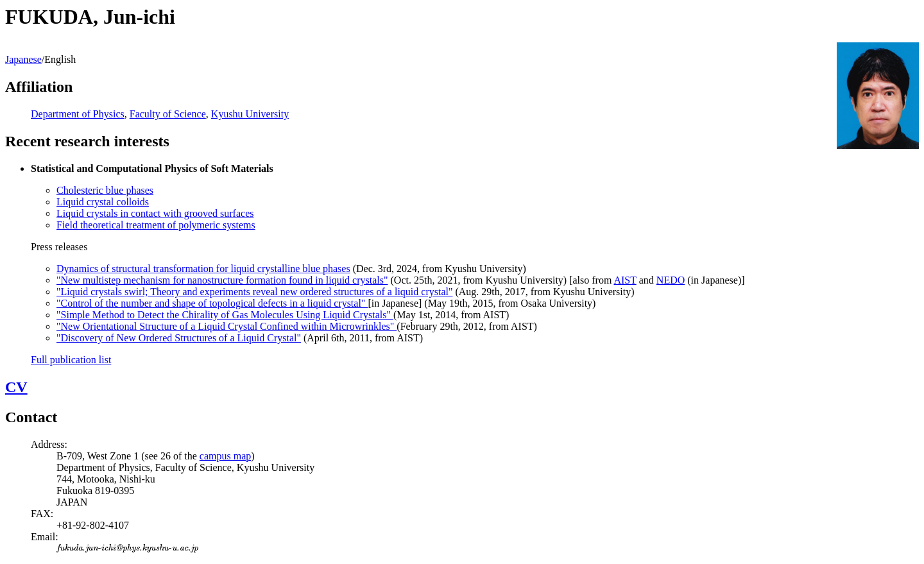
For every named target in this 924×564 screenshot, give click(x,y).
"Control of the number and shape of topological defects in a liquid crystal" (212, 303)
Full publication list (71, 360)
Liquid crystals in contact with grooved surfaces (155, 213)
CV (16, 387)
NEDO (671, 280)
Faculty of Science (168, 114)
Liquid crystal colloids (103, 202)
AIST (625, 280)
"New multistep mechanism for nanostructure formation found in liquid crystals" (222, 280)
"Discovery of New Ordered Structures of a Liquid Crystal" (179, 338)
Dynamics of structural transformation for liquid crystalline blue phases (203, 269)
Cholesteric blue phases (105, 190)
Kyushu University (250, 114)
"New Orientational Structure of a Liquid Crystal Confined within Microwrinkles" (227, 326)
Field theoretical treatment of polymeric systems (156, 225)
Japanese (23, 59)
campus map (225, 456)
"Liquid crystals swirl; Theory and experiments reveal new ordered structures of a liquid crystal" (254, 292)
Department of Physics (78, 114)
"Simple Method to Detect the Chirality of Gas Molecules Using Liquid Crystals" (225, 315)
